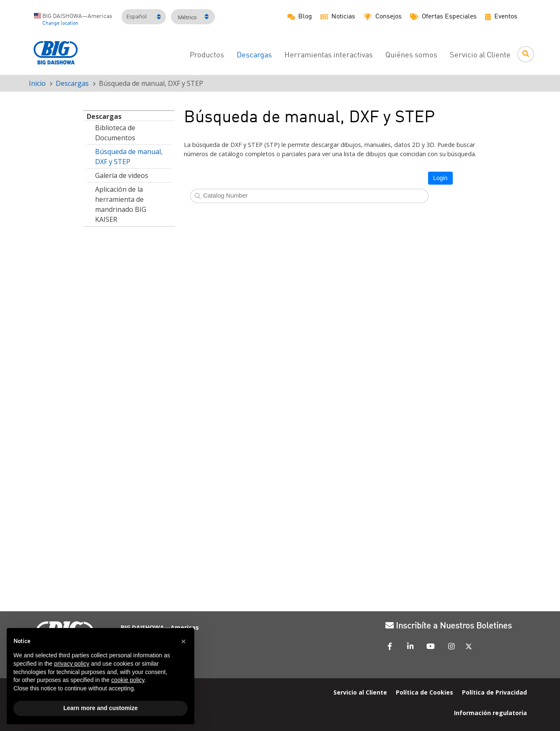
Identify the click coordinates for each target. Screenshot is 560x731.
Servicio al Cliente (480, 55)
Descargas (72, 83)
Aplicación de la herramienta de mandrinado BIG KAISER (121, 204)
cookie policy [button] (128, 680)
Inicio (37, 83)
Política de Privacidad (494, 692)
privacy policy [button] (72, 664)
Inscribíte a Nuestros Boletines (449, 626)
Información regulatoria (490, 712)
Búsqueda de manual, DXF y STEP (129, 157)
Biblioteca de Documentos (115, 133)
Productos (207, 55)
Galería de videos (122, 175)
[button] (183, 641)
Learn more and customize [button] (100, 708)
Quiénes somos (411, 55)
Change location (60, 23)
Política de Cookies (425, 692)
